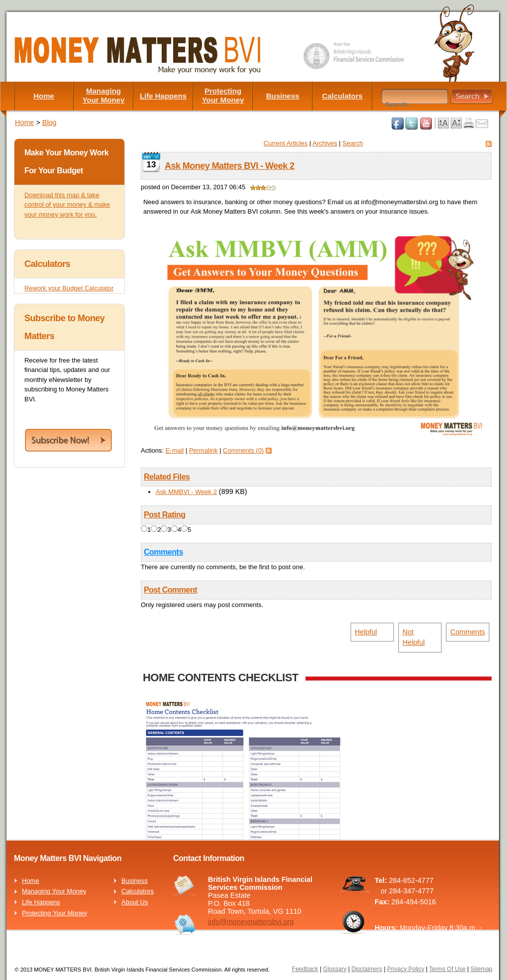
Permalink (203, 450)
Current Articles (286, 143)
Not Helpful (414, 637)
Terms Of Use (447, 969)
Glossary (335, 969)
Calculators (342, 96)
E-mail (175, 450)
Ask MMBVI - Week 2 (186, 492)
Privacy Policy (406, 969)
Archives (325, 143)
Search (353, 143)
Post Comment (170, 590)
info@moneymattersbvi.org (251, 922)
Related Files (167, 477)
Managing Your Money (104, 95)
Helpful (366, 632)
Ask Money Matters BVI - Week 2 (230, 166)
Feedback (305, 969)
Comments (163, 552)
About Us (135, 902)
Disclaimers (367, 969)
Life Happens (163, 96)
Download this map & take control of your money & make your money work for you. (67, 205)
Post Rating (165, 515)
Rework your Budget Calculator (69, 288)
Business (283, 96)
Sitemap (481, 969)
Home (44, 96)
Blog (50, 122)
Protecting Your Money (223, 95)
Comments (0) (243, 450)
